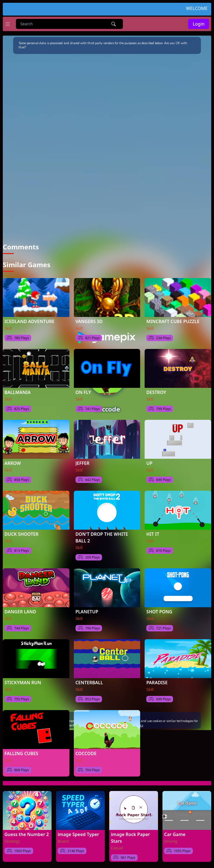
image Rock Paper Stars (130, 837)
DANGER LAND (20, 611)
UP (149, 463)
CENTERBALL (89, 682)
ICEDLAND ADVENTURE (29, 321)
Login (199, 24)
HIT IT (153, 534)
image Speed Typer (78, 834)
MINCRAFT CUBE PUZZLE (173, 321)
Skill (8, 328)
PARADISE (157, 682)
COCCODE (86, 753)
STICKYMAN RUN (23, 682)
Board (63, 841)
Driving (171, 841)
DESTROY (156, 392)
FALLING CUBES (21, 753)
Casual (117, 848)
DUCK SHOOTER (21, 534)
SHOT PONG (159, 611)
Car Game (175, 834)
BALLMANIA (18, 392)
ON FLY (83, 392)
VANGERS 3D (89, 321)
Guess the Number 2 (27, 834)
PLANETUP (87, 611)
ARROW (13, 463)
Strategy (12, 841)
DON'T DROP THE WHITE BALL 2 (102, 537)
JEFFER (82, 463)
